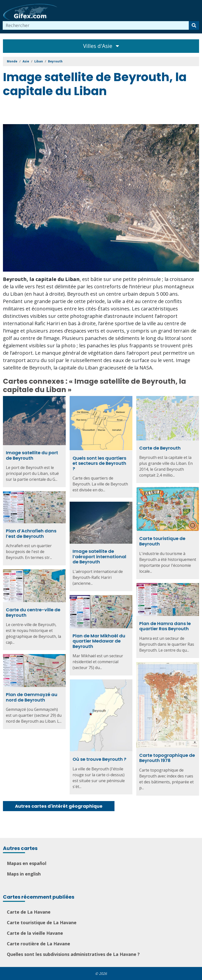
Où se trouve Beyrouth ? (99, 759)
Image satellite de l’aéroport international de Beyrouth (99, 556)
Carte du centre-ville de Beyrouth (33, 612)
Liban (39, 61)
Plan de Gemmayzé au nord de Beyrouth (32, 697)
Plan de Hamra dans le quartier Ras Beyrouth (165, 626)
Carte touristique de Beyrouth (162, 541)
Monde (12, 61)
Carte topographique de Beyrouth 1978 (167, 758)
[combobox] (96, 25)
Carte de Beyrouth (160, 448)
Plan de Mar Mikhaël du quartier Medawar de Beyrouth (99, 641)
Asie (26, 61)
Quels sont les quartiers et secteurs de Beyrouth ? (99, 463)
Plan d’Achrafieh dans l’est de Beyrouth (31, 534)
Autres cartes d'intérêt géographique (59, 806)
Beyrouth (55, 61)
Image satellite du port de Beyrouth (32, 455)
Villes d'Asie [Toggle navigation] (101, 46)
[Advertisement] (92, 112)
